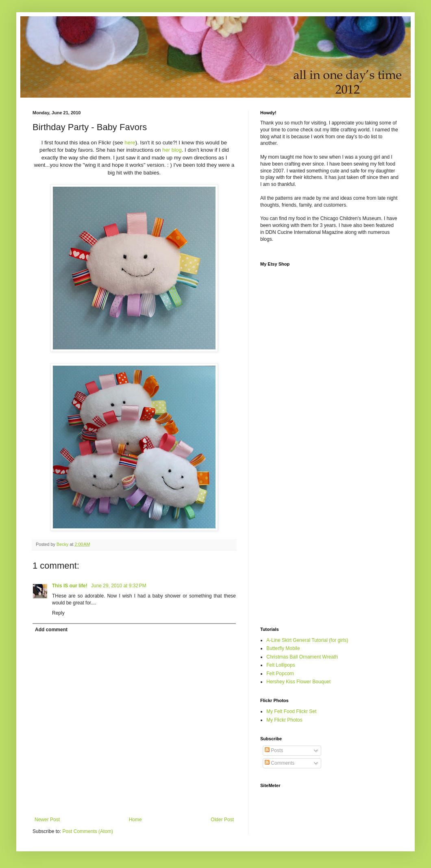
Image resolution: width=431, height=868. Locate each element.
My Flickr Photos (284, 720)
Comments (280, 763)
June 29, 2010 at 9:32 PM (119, 586)
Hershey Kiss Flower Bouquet (298, 682)
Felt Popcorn (280, 674)
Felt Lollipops (281, 665)
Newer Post (47, 820)
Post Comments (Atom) (88, 831)
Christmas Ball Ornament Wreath (302, 657)
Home (135, 820)
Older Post (222, 820)
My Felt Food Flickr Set (291, 711)
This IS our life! (70, 586)
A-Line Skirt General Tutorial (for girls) (307, 640)
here (130, 143)
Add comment (51, 630)
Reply (58, 613)
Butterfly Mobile (283, 648)
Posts (274, 750)
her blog (172, 150)
